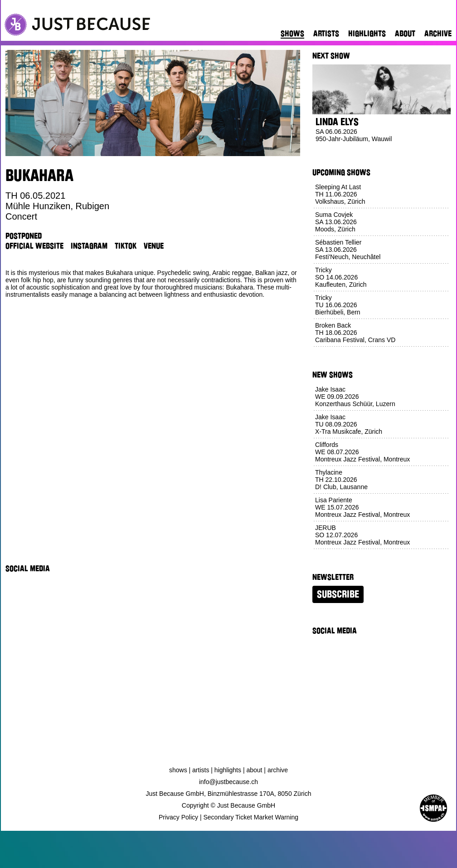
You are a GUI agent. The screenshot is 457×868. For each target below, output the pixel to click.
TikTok (126, 246)
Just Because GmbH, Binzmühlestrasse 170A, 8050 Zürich (229, 794)
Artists (326, 34)
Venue (154, 246)
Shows (292, 34)
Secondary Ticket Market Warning (251, 817)
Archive (438, 34)
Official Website (34, 246)
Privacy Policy (178, 817)
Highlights (367, 34)
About (405, 34)
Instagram (89, 246)
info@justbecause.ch (228, 782)
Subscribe (338, 594)
